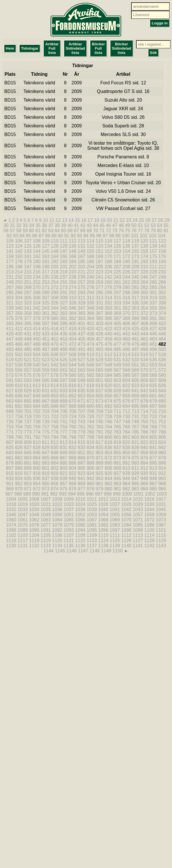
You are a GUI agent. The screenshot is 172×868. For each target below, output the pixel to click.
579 (64, 375)
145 (46, 251)
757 (46, 427)
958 (73, 484)
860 (162, 453)
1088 (11, 530)
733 (153, 416)
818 (109, 442)
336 (144, 303)
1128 (149, 540)
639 (117, 391)
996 (90, 494)
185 (82, 262)
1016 (149, 499)
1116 (11, 540)
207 (117, 267)
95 (92, 236)
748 (126, 422)
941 (82, 478)
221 (82, 272)
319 (153, 298)
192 (144, 262)
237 (64, 277)
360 (37, 313)
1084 (126, 525)
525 (64, 360)
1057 (138, 515)
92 (73, 236)
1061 (23, 520)
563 (82, 370)
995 (81, 494)
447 (10, 339)
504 (37, 355)
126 (37, 246)
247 (153, 277)
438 (90, 334)
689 (82, 406)
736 (19, 422)
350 (109, 308)
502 (19, 355)
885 (64, 463)
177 (10, 262)
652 (73, 396)
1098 (126, 530)
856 (126, 453)
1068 (103, 520)
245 (135, 277)
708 (90, 411)
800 (109, 437)
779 (82, 432)
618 (90, 386)
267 (10, 287)
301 (153, 293)
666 (37, 401)
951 (10, 484)
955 (46, 484)
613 (46, 386)
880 (19, 463)
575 (28, 375)
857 (135, 453)
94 (86, 236)
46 (108, 225)
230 (162, 272)
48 (121, 225)
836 (109, 447)
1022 (57, 504)
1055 (115, 515)
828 (37, 447)
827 (28, 447)
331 (99, 303)
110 (55, 241)
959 (82, 484)
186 (90, 262)
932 (162, 473)
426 (144, 329)
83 (16, 236)
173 (135, 256)
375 (10, 318)
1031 (161, 504)
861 (10, 458)
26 (148, 220)
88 (48, 236)
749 (135, 422)
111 (64, 241)
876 (144, 458)
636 (90, 391)
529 (99, 360)
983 (135, 489)
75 (128, 231)
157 (153, 251)
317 (135, 298)
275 (82, 287)
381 (64, 318)
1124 (103, 540)
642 (144, 391)
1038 (80, 509)
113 (82, 241)
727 (99, 416)
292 (73, 293)
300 (144, 293)
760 (73, 427)
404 (109, 324)
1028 (126, 504)
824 (162, 442)
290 (55, 293)
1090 (34, 530)
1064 (57, 520)
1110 (103, 535)
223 (99, 272)
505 (46, 355)
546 (90, 365)
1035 (46, 509)
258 (90, 282)
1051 (69, 515)
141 (10, 251)
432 (37, 334)
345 (64, 308)
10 (45, 220)
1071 (138, 520)
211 (153, 267)
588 (144, 375)
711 (117, 411)
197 (28, 267)
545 (82, 365)
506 (55, 355)
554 (162, 365)
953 (28, 484)
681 (10, 406)
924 (90, 473)
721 (46, 416)
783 (117, 432)
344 (55, 308)
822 (144, 442)
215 (28, 272)
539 (28, 365)
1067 (92, 520)
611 (28, 386)
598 (73, 380)
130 (73, 246)
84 (22, 236)
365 (82, 313)
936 (37, 478)
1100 (149, 530)
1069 (115, 520)
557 (28, 370)
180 (37, 262)
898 (19, 468)
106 (19, 241)
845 (28, 453)
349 (99, 308)
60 (32, 231)
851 (82, 453)
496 (126, 349)
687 (64, 406)
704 (55, 411)
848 (55, 453)
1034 (34, 509)
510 (90, 355)
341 (28, 308)
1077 (46, 525)
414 (37, 329)
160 (19, 256)
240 (90, 277)
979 (99, 489)
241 (99, 277)
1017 (161, 499)
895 (153, 463)
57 (12, 231)
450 (37, 339)
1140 (126, 546)
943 (99, 478)
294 (90, 293)
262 (126, 282)
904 (73, 468)
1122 (80, 540)
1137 (92, 546)
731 (135, 416)
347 (82, 308)
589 (153, 375)
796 (73, 437)
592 (19, 380)
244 (126, 277)
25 (142, 220)
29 (167, 220)
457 (99, 339)
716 (162, 411)
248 (162, 277)
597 (64, 380)
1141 (138, 546)
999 (117, 494)
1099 (138, 530)
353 (135, 308)
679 (153, 401)
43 (89, 225)
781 (99, 432)
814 (73, 442)
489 (64, 349)
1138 (103, 546)
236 (55, 277)
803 (135, 437)
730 (126, 416)
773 (28, 432)
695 (135, 406)
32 (19, 225)
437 (82, 334)
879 (10, 463)
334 (126, 303)
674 (109, 401)
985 (153, 489)
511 (99, 355)
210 (144, 267)
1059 (161, 515)
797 (82, 437)
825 (10, 447)
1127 (138, 540)
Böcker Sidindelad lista (122, 48)
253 (46, 282)
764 (109, 427)
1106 (57, 535)
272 (55, 287)
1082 (103, 525)
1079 (69, 525)
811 (46, 442)
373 (153, 313)
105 (10, 241)
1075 (23, 525)
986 (162, 489)
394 (19, 324)
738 (37, 422)
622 (126, 386)
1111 (115, 535)
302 (162, 293)
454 (73, 339)
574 (19, 375)
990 (36, 494)
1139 (115, 546)
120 (144, 241)
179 (28, 262)
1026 (103, 504)
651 (64, 396)
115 (99, 241)
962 (109, 484)
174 (144, 256)
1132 (34, 546)
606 (144, 380)
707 (82, 411)
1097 (115, 530)
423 (117, 329)
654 (90, 396)
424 (126, 329)
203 (82, 267)
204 (90, 267)
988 (18, 494)
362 (55, 313)
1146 (72, 551)
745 (99, 422)
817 (99, 442)
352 (126, 308)
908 (109, 468)
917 (28, 473)
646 (19, 396)
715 (153, 411)
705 (64, 411)
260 (109, 282)
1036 (57, 509)
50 (134, 225)
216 (37, 272)
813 (64, 442)
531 (117, 360)
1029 (138, 504)
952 (19, 484)
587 (135, 375)
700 (19, 411)
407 (135, 324)
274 (73, 287)
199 (46, 267)
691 (99, 406)
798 (90, 437)
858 (144, 453)
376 (19, 318)
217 (46, 272)
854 (109, 453)
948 (144, 478)
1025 (92, 504)
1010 (80, 499)
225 (117, 272)
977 (82, 489)
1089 (23, 530)
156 (144, 251)
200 (55, 267)
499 (153, 349)
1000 (127, 494)
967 (153, 484)
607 (153, 380)
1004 (11, 499)
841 (153, 447)
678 (144, 401)
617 (82, 386)
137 (135, 246)
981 (117, 489)
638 (109, 391)
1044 (149, 509)
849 (64, 453)
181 (46, 262)
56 (6, 231)
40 (70, 225)
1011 (92, 499)
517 (153, 355)
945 (117, 478)
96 (99, 236)
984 (144, 489)
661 (153, 396)
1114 (149, 535)
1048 (34, 515)
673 (99, 401)
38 (57, 225)
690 (90, 406)
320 (162, 298)
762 (90, 427)
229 (153, 272)
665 (28, 401)
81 (166, 231)
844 (19, 453)
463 (153, 339)
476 (109, 344)
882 (37, 463)
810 (37, 442)
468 (37, 344)
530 (109, 360)
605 (135, 380)
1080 (80, 525)
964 (126, 484)
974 (55, 489)
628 (19, 391)
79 (153, 231)
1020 (34, 504)
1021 (46, 504)
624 (144, 386)
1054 (103, 515)
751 (153, 422)
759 (64, 427)
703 (46, 411)
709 (99, 411)
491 (82, 349)
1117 (23, 540)
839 (135, 447)
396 (37, 324)
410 (162, 324)
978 (90, 489)
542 (55, 365)
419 (82, 329)
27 (154, 220)
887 (82, 463)
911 (135, 468)
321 (10, 303)
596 (55, 380)
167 (82, 256)
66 (70, 231)
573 (10, 375)
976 (73, 489)
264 (144, 282)
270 (37, 287)
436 (73, 334)
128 (55, 246)
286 (19, 293)
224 (109, 272)
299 (135, 293)
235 (46, 277)
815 (82, 442)
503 (28, 355)
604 (126, 380)
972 (37, 489)
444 (144, 334)
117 (117, 241)
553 (153, 365)
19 (103, 220)
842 (162, 447)
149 (82, 251)
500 (162, 349)
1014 (126, 499)
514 (126, 355)
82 (9, 236)
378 (37, 318)
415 (46, 329)
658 (126, 396)
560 (55, 370)
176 (162, 256)
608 (162, 380)
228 (144, 272)
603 (117, 380)
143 (28, 251)
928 (126, 473)
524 (55, 360)
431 (28, 334)
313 (99, 298)
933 (10, 478)
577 (46, 375)
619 (99, 386)
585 (117, 375)
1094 (80, 530)
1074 (11, 525)
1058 (149, 515)
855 (117, 453)
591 (10, 380)
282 (144, 287)
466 (19, 344)
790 (19, 437)
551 (135, 365)
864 (37, 458)
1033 (23, 509)
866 (55, 458)
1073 (161, 520)
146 (55, 251)
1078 (57, 525)
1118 (34, 540)
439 (99, 334)
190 (126, 262)
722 (55, 416)
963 (117, 484)
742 (73, 422)
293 (82, 293)
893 (135, 463)
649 (46, 396)
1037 (69, 509)
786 (144, 432)
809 (28, 442)
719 (28, 416)
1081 (92, 525)
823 (153, 442)
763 (99, 427)
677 (135, 401)
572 (162, 370)
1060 (11, 520)
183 (64, 262)
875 (135, 458)
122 (162, 241)
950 (162, 478)
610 (19, 386)
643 (153, 391)
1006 (34, 499)
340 (19, 308)
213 (10, 272)
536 (162, 360)
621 (117, 386)
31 (12, 225)
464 (162, 339)
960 (90, 484)
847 (46, 453)
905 (82, 468)
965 (135, 484)
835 (99, 447)
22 (122, 220)
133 (99, 246)
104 (162, 236)
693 (117, 406)
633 (64, 391)
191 (135, 262)
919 (46, 473)
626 (162, 386)
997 (99, 494)
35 (38, 225)
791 (28, 437)
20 (109, 220)
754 (19, 427)
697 (153, 406)
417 (64, 329)
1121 (69, 540)
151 (99, 251)
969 (10, 489)
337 (153, 303)
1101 (161, 530)
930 (144, 473)
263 (135, 282)
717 (10, 416)
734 (162, 416)
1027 (115, 504)
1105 (46, 535)
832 (73, 447)
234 (37, 277)
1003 (162, 494)
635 (82, 391)
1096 (103, 530)
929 (135, 473)
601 (99, 380)
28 (160, 220)
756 (37, 427)
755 (28, 427)
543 (64, 365)
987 (9, 494)
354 (144, 308)
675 (117, 401)
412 (19, 329)
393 (10, 324)
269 (28, 287)
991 (45, 494)
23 (129, 220)
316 (126, 298)
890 (109, 463)
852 (90, 453)
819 (117, 442)
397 (46, 324)
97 (105, 236)
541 (46, 365)
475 (99, 344)
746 (109, 422)
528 (90, 360)
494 (109, 349)
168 (90, 256)
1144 (49, 551)
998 (108, 494)
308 (55, 298)
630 (37, 391)
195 (10, 267)
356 (162, 308)
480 (144, 344)
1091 (46, 530)
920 (55, 473)
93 (80, 236)
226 (126, 272)
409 (153, 324)
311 (82, 298)
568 (126, 370)
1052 (80, 515)
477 (117, 344)
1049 (46, 515)
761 (82, 427)
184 (73, 262)
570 (144, 370)
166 (73, 256)
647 (28, 396)
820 (126, 442)
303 (10, 298)
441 (117, 334)
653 (82, 396)
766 (126, 427)
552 (144, 365)
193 (153, 262)
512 (109, 355)
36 (44, 225)
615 (64, 386)
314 (109, 298)
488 (55, 349)
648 (37, 396)
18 (97, 220)
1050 (57, 515)
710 (109, 411)
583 (99, 375)
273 (64, 287)
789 (10, 437)
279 (117, 287)
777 (64, 432)
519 (10, 360)
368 (109, 313)
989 (27, 494)
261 (117, 282)
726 (90, 416)
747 (117, 422)
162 (37, 256)
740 (55, 422)
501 (10, 355)
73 (115, 231)
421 (99, 329)
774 (37, 432)
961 (99, 484)
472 (73, 344)
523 (46, 360)
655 (99, 396)
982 (126, 489)
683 (28, 406)
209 (135, 267)
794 (55, 437)
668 (55, 401)
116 (109, 241)
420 (90, 329)
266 (162, 282)
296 (109, 293)
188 (109, 262)
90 (60, 236)
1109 (92, 535)
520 (19, 360)
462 (144, 339)
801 (117, 437)
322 (19, 303)
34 (32, 225)
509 (82, 355)
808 (19, 442)
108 (37, 241)
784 (126, 432)
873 (117, 458)
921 (64, 473)
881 (28, 463)
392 (162, 318)
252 (37, 282)
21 (116, 220)
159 (10, 256)
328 (73, 303)
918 (37, 473)
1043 (138, 509)
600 (90, 380)
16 (84, 220)
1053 (92, 515)
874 (126, 458)
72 (108, 231)
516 (144, 355)
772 (19, 432)
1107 (69, 535)
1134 (57, 546)
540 (37, 365)
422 (109, 329)
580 (73, 375)
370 (126, 313)
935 (28, 478)
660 (144, 396)
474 (90, 344)
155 (135, 251)
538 (19, 365)
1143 (161, 546)
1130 (11, 546)
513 (117, 355)
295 (99, 293)
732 (144, 416)
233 (28, 277)
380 (55, 318)
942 (90, 478)
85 (28, 236)
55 (166, 225)
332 (109, 303)
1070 (126, 520)
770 (162, 427)
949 (153, 478)
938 (55, 478)
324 (37, 303)
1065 (69, 520)
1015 (138, 499)
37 (51, 225)
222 (90, 272)
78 (147, 231)
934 (19, 478)
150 (90, 251)
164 (55, 256)
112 (73, 241)
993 (63, 494)
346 (73, 308)
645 (10, 396)
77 (140, 231)
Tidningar (30, 48)
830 (55, 447)
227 (135, 272)
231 (10, 277)
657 (117, 396)
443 (135, 334)
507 (64, 355)
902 (55, 468)
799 (99, 437)
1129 (161, 540)
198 (37, 267)
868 (73, 458)
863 (28, 458)
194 (162, 262)
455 (82, 339)
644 (162, 391)
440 (109, 334)
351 (117, 308)
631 (46, 391)
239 (82, 277)
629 (28, 391)
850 (73, 453)
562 (73, 370)
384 (90, 318)
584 (109, 375)
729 (117, 416)
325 (46, 303)
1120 (57, 540)
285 (10, 293)
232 (19, 277)
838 (126, 447)
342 (37, 308)
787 (153, 432)
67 (77, 231)
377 (28, 318)
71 (102, 231)
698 (162, 406)
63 (51, 231)
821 (135, 442)
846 (37, 453)
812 (55, 442)
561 (64, 370)
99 (118, 236)
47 (115, 225)
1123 (92, 540)
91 (67, 236)
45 (102, 225)
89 (54, 236)
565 (99, 370)
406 (126, 324)
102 (144, 236)
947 (135, 478)
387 (117, 318)
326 (55, 303)
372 (144, 313)
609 (10, 386)
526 (73, 360)
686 (55, 406)
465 (10, 344)
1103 (23, 535)
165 (64, 256)
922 (73, 473)
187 (99, 262)
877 (153, 458)
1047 (23, 515)
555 (10, 370)
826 (19, 447)
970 (19, 489)
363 (64, 313)
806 (162, 437)
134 (109, 246)
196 (19, 267)
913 (153, 468)
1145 (60, 551)
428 (162, 329)
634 (73, 391)
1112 (126, 535)
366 (90, 313)
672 (90, 401)
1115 (161, 535)
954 (37, 484)
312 (90, 298)
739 (46, 422)
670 (73, 401)
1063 (46, 520)
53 (153, 225)
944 (109, 478)
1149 (106, 551)
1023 (69, 504)
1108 (80, 535)
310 (73, 298)
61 (38, 231)
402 (90, 324)
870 (90, 458)
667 (46, 401)
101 (135, 236)
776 (55, 432)
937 (46, 478)
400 (73, 324)
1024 (80, 504)
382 (73, 318)
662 (162, 396)
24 (135, 220)
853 (99, 453)
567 (117, 370)
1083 (115, 525)
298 (126, 293)
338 (162, 303)
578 (55, 375)
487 (46, 349)
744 (90, 422)
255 (64, 282)
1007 (46, 499)
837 (117, 447)
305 (28, 298)
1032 (11, 509)
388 (126, 318)
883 (46, 463)
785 (135, 432)
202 (73, 267)
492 (90, 349)
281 (135, 287)
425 (135, 329)
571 (153, 370)
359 (28, 313)
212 (162, 267)
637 (99, 391)
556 (19, 370)
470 (55, 344)
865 (46, 458)
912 (144, 468)
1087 (161, 525)
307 (46, 298)
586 (126, 375)
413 (28, 329)
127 (46, 246)
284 (162, 287)
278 (109, 287)
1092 (57, 530)
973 (46, 489)
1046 (11, 515)
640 (126, 391)
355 (153, 308)
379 (46, 318)
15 (77, 220)
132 (90, 246)
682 (19, 406)
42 (83, 225)
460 (126, 339)
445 (153, 334)
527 (82, 360)
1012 (103, 499)
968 (162, 484)
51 (140, 225)
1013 (115, 499)
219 (64, 272)
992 (54, 494)
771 (10, 432)
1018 (11, 504)
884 (55, 463)
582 (90, 375)
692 (109, 406)
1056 (126, 515)
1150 (118, 551)
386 (109, 318)
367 (99, 313)
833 (82, 447)
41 (77, 225)
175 (153, 256)
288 (37, 293)
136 (126, 246)
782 (109, 432)
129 (64, 246)
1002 (150, 494)
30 (6, 225)
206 (109, 267)
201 (64, 267)
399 (64, 324)
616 (73, 386)
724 (73, 416)
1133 (46, 546)
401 (82, 324)
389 (135, 318)
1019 (23, 504)
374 (162, 313)
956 (55, 484)
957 (64, 484)
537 (10, 365)
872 (109, 458)
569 (135, 370)
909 (117, 468)
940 (73, 478)
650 (55, 396)
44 (95, 225)
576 (37, 375)
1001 (139, 494)
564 (90, 370)
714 (144, 411)
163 (46, 256)
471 (64, 344)
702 (37, 411)
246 (144, 277)
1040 (103, 509)
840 (144, 447)
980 (109, 489)
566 (109, 370)
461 (135, 339)
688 (73, 406)
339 (10, 308)
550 (126, 365)
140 (162, 246)
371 (135, 313)
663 (10, 401)
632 (55, 391)
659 (135, 396)
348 (90, 308)
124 (19, 246)
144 (37, 251)
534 (144, 360)
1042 (126, 509)
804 (144, 437)
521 (28, 360)
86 (35, 236)
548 (109, 365)
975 (64, 489)
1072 (149, 520)
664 (19, 401)
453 (64, 339)
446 (162, 334)
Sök (153, 53)
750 (144, 422)
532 (126, 360)
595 (46, 380)
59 (25, 231)
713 (135, 411)
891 (117, 463)
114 (90, 241)
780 (90, 432)
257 (82, 282)
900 (37, 468)
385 (99, 318)
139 (153, 246)
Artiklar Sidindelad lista (75, 48)
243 (117, 277)
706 (73, 411)
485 (28, 349)
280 (126, 287)
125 (28, 246)
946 (126, 478)
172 (126, 256)
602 (109, 380)
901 (46, 468)
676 (126, 401)
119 (135, 241)
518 (162, 355)
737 (28, 422)
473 (82, 344)
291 (64, 293)
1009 (69, 499)
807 (10, 442)
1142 (149, 546)
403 (99, 324)
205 (99, 267)
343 (46, 308)
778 (73, 432)
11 (52, 220)
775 (46, 432)
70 (95, 231)
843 (10, 453)
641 (135, 391)
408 (144, 324)
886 (73, 463)
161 (28, 256)
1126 (126, 540)
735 (10, 422)
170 (109, 256)
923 (82, 473)
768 (144, 427)
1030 (149, 504)
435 (64, 334)
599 (82, 380)
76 (134, 231)
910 (126, 468)
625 (153, 386)
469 (46, 344)
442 (126, 334)
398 (55, 324)
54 (160, 225)
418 (73, 329)
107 (28, 241)
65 (64, 231)
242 (109, 277)
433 (46, 334)
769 (153, 427)
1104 (34, 535)
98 (112, 236)
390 (144, 318)
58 (19, 231)
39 (64, 225)
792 (37, 437)
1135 (69, 546)
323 (28, 303)
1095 (92, 530)
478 (126, 344)
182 (55, 262)
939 (64, 478)
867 (64, 458)
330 (90, 303)
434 (55, 334)
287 (28, 293)
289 (46, 293)
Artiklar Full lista (52, 48)
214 (19, 272)
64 (57, 231)
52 (147, 225)
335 (135, 303)
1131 (23, 546)
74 (121, 231)
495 (117, 349)
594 (37, 380)
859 (153, 453)
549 (117, 365)
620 (109, 386)
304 (19, 298)
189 (117, 262)
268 (19, 287)
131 (82, 246)
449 (28, 339)
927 (117, 473)
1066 (80, 520)
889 (99, 463)
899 (28, 468)
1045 (161, 509)
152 (109, 251)
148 (73, 251)
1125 (115, 540)
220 (73, 272)
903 (64, 468)
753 (10, 427)
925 (99, 473)
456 (90, 339)
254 (55, 282)
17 (90, 220)
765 (117, 427)
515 (135, 355)
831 (64, 447)
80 (160, 231)
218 (55, 272)
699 (10, 411)
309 (64, 298)
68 (83, 231)
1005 (23, 499)
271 (46, 287)
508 (73, 355)
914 (162, 468)
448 (19, 339)
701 (28, 411)
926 (109, 473)
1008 (57, 499)
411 (10, 329)
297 (117, 293)
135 (117, 246)
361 (46, 313)
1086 (149, 525)
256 (73, 282)
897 (10, 468)
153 (117, 251)
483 (10, 349)
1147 (83, 551)
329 (82, 303)
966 (144, 484)
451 (46, 339)
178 (19, 262)
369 (117, 313)
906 (90, 468)
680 (162, 401)
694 (126, 406)
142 (19, 251)
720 (37, 416)
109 (46, 241)
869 (82, 458)
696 (144, 406)
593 (28, 380)
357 (10, 313)
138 (144, 246)
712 (126, 411)
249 (10, 282)
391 (153, 318)
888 (90, 463)
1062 (34, 520)
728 (109, 416)
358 (19, 313)
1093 (69, 530)
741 (64, 422)
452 (55, 339)
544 (73, 365)
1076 (34, 525)
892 (126, 463)
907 (99, 468)
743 (82, 422)
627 (10, 391)
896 (162, 463)
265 (153, 282)
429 (10, 334)
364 (73, 313)
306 (37, 298)
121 (153, 241)
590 (162, 375)
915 (10, 473)
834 (90, 447)
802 (126, 437)
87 (41, 236)
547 (99, 365)
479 (135, 344)
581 (82, 375)
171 (117, 256)
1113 (138, 535)
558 (37, 370)
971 (28, 489)
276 (90, 287)
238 (73, 277)
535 (153, 360)
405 (117, 324)
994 (72, 494)
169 (99, 256)
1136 (80, 546)
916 (19, 473)
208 (126, 267)
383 (82, 318)
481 (153, 344)
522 (37, 360)
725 (82, 416)
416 (55, 329)
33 (25, 225)
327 (64, 303)
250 (19, 282)
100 (126, 236)
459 (117, 339)
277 (99, 287)
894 (144, 463)
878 (162, 458)
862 (19, 458)
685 (46, 406)
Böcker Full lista (98, 48)
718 (19, 416)
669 (64, 401)
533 (135, 360)
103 (153, 236)
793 (46, 437)
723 (64, 416)
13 (65, 220)
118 (126, 241)
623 (135, 386)
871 (99, 458)
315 (117, 298)
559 (46, 370)
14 (71, 220)
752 (162, 422)
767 (135, 427)
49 (128, 225)
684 (37, 406)
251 (28, 282)
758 (55, 427)
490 (73, 349)
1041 (115, 509)
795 (64, 437)
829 (46, 447)
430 (19, 334)
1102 (11, 535)
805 (153, 437)
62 (44, 231)
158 (162, 251)
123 (10, 246)
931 (153, 473)
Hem (10, 48)
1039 (92, 509)
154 (126, 251)
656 (109, 396)
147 (64, 251)
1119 (46, 540)
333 (117, 303)
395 (28, 324)
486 (37, 349)
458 (109, 339)
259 (99, 282)
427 (153, 329)
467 (28, 344)
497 (135, 349)
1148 (95, 551)
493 (99, 349)
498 (144, 349)
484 (19, 349)
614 (55, 386)
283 (153, 287)
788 (162, 432)
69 (89, 231)
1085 (138, 525)
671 (82, 401)
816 (90, 442)
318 (144, 298)
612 (37, 386)
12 (58, 220)
